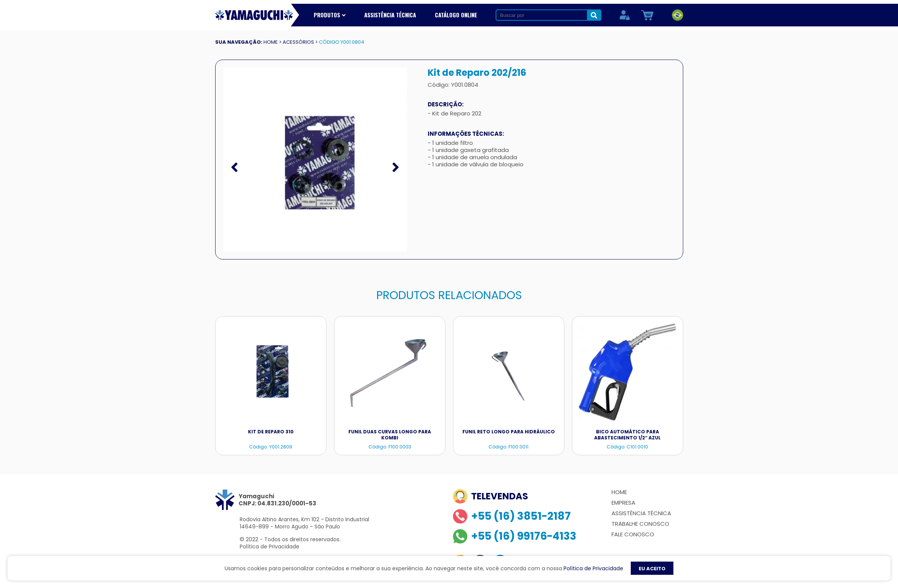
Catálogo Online (456, 15)
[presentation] (234, 167)
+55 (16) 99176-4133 (515, 536)
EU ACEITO (652, 569)
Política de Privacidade (270, 547)
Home (619, 492)
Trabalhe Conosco (640, 524)
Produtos (330, 15)
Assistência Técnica (390, 15)
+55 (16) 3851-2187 (512, 516)
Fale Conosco (633, 534)
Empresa (623, 503)
